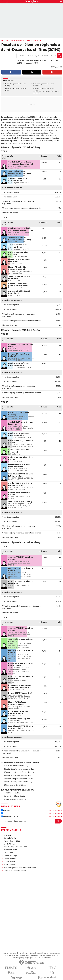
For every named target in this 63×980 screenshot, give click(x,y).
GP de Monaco (10, 844)
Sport (4, 813)
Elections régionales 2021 (16, 40)
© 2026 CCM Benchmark (43, 958)
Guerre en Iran (10, 862)
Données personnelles (27, 955)
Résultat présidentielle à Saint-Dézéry (19, 772)
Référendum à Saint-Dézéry (15, 785)
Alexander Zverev (11, 850)
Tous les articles (55, 953)
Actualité (6, 810)
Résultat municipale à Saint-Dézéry (18, 782)
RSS (7, 955)
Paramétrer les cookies (42, 955)
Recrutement (14, 955)
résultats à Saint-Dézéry (26, 122)
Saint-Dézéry (38, 91)
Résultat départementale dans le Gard (19, 769)
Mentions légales (17, 958)
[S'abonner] (31, 821)
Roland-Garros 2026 (12, 841)
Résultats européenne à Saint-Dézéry (19, 779)
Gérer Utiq (54, 955)
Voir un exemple (55, 810)
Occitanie (32, 40)
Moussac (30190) (31, 63)
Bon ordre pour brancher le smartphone (20, 868)
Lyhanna (7, 835)
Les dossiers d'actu (9, 816)
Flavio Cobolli (9, 853)
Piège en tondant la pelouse (15, 871)
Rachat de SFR (10, 859)
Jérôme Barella (10, 865)
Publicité (39, 953)
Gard (40, 40)
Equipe (20, 953)
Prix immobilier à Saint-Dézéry (16, 799)
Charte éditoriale (29, 953)
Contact (46, 953)
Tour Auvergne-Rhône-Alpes (15, 847)
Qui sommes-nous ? (10, 953)
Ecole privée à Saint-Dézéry (15, 796)
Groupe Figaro (29, 958)
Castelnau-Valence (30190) (37, 60)
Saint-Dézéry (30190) (12, 793)
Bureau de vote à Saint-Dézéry (16, 766)
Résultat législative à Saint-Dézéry (17, 775)
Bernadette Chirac (11, 838)
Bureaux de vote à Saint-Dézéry (44, 88)
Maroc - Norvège (10, 856)
